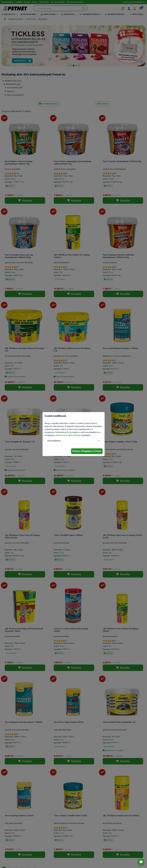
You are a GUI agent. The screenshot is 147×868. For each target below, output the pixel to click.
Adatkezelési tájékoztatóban (68, 435)
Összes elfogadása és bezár (87, 451)
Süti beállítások (54, 441)
